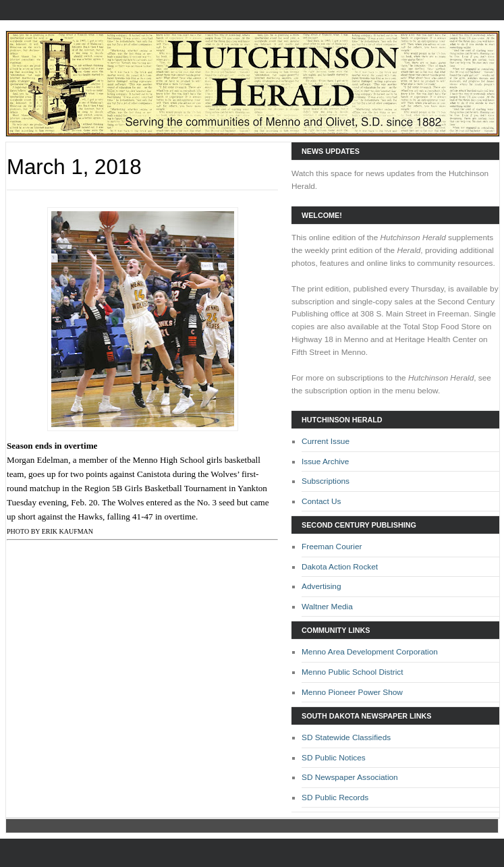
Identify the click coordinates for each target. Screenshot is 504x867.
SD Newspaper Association (350, 777)
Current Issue (326, 441)
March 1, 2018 (74, 167)
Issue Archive (325, 462)
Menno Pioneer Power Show (352, 692)
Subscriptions (326, 481)
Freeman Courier (332, 547)
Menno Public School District (353, 672)
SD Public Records (335, 798)
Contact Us (321, 501)
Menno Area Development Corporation (370, 652)
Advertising (321, 586)
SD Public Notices (334, 758)
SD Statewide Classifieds (346, 737)
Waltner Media (327, 607)
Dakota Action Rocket (340, 567)
